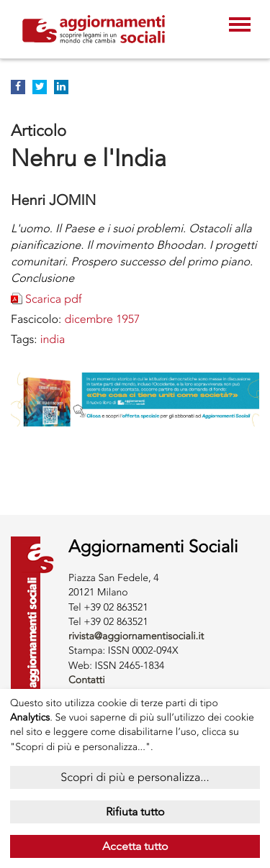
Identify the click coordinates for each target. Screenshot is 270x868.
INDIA (53, 339)
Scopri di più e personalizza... (135, 777)
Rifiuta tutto (135, 812)
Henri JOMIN (53, 200)
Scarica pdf (54, 299)
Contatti (87, 680)
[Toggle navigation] (240, 26)
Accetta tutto (135, 846)
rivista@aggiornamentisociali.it (136, 636)
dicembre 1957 (102, 319)
